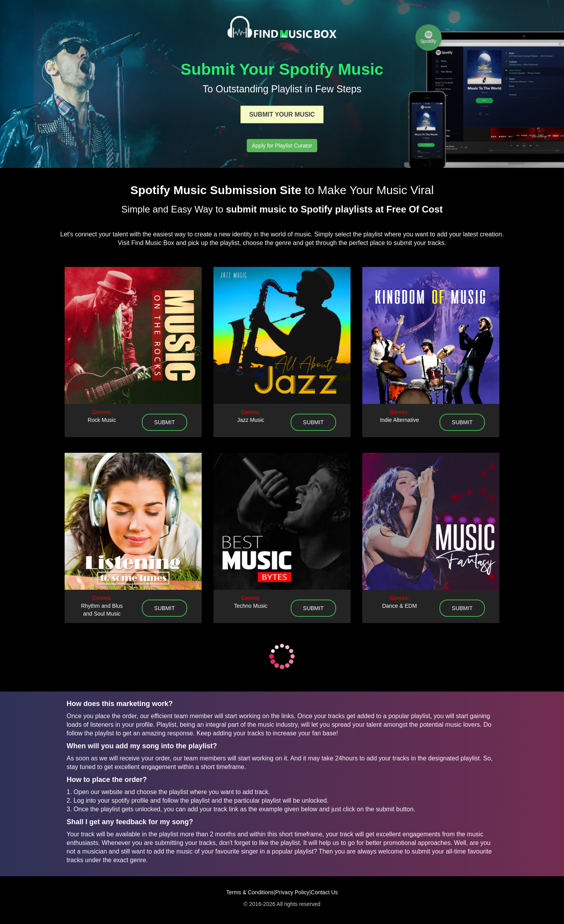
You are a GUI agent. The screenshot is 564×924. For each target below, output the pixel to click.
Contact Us (324, 892)
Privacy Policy (292, 892)
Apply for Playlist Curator (282, 146)
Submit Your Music (282, 114)
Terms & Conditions (250, 892)
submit (165, 422)
